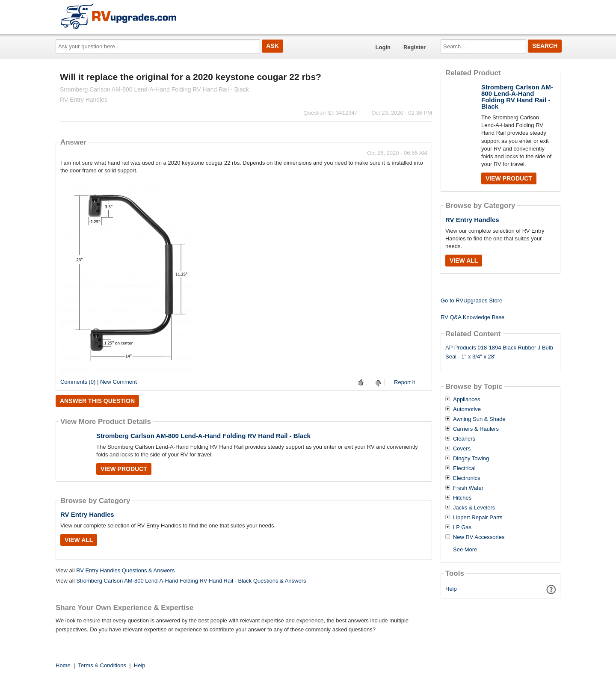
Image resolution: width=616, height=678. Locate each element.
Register (415, 47)
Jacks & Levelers (474, 508)
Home (63, 665)
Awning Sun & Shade (479, 419)
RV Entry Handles (87, 514)
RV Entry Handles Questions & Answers (125, 570)
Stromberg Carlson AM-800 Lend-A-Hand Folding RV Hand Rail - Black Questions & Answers (191, 581)
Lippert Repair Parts (478, 518)
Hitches (462, 498)
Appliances (467, 400)
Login (383, 47)
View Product (124, 469)
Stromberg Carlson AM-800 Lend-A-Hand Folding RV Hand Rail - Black (203, 436)
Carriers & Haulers (476, 429)
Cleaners (464, 439)
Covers (462, 449)
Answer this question (97, 401)
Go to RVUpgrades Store (471, 301)
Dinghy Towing (471, 459)
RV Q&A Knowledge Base (472, 317)
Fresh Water (468, 488)
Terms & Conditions (102, 665)
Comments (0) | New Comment (99, 382)
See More (465, 549)
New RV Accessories (479, 537)
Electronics (467, 478)
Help (451, 589)
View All (79, 540)
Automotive (467, 409)
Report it (404, 382)
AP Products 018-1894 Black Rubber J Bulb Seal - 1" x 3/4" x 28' (499, 352)
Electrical (464, 468)
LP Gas (462, 527)
